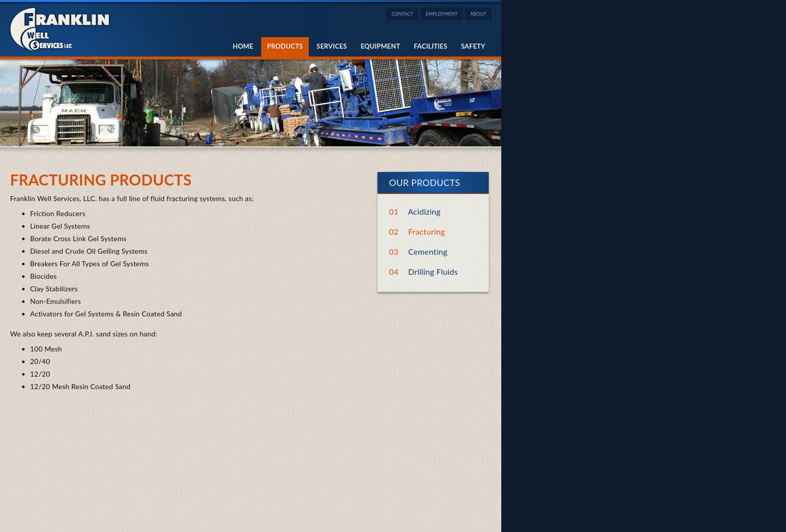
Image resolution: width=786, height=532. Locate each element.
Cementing (428, 251)
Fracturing (426, 231)
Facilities (431, 46)
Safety (473, 46)
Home (243, 46)
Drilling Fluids (433, 272)
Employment (442, 14)
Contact (402, 14)
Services (332, 46)
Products (285, 46)
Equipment (380, 46)
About (478, 14)
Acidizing (424, 211)
